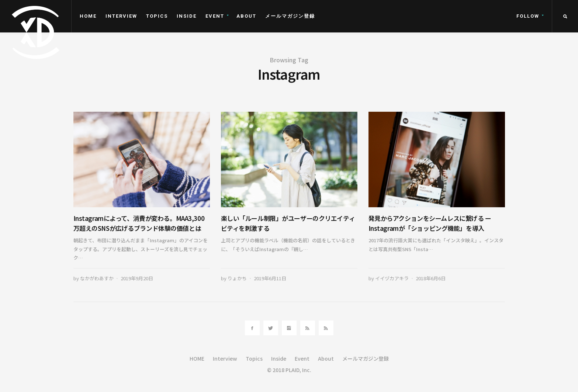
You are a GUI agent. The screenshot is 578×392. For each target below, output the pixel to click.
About (246, 16)
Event (215, 16)
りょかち (237, 278)
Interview (121, 16)
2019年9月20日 (137, 278)
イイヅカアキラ (392, 278)
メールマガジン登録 (290, 16)
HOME (88, 16)
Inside (187, 16)
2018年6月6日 (431, 278)
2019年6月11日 (270, 278)
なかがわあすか (97, 278)
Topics (157, 16)
